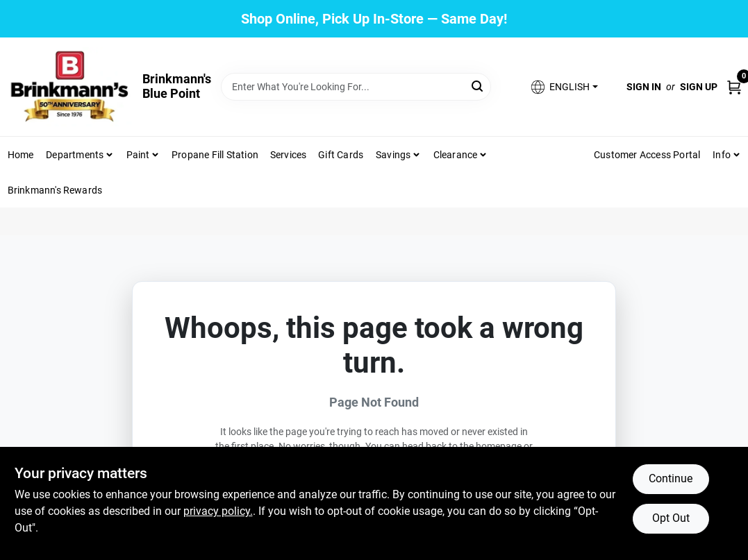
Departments (75, 155)
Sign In (644, 87)
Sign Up (699, 87)
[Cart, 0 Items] (734, 86)
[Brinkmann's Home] (70, 87)
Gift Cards (341, 155)
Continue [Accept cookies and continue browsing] (671, 478)
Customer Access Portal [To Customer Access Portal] (647, 155)
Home (21, 155)
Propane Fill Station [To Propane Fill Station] (215, 155)
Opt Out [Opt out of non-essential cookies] (671, 518)
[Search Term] (356, 87)
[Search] (478, 86)
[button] (563, 87)
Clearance (456, 155)
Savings (393, 155)
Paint (138, 155)
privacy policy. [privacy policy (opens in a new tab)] (218, 511)
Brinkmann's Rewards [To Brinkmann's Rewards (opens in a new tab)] (55, 190)
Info (722, 155)
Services (289, 155)
